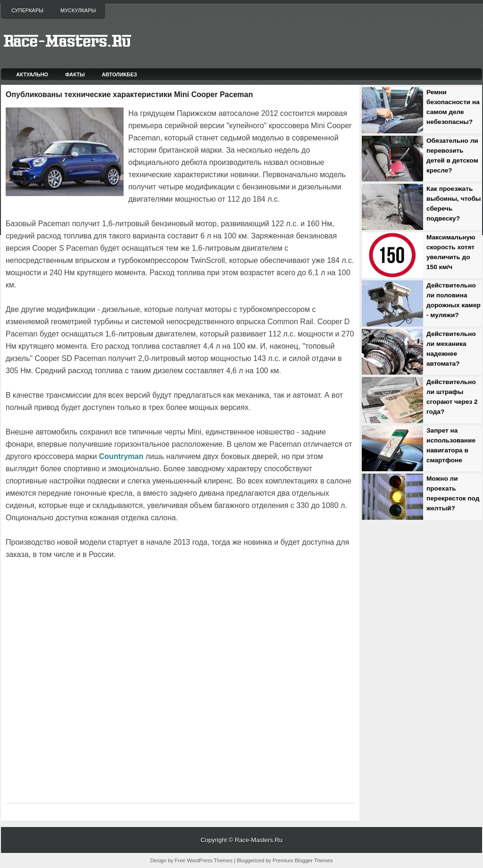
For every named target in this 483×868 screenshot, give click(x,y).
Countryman (121, 456)
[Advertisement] (116, 587)
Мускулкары (78, 10)
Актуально (32, 74)
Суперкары (27, 10)
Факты (75, 74)
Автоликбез (120, 74)
